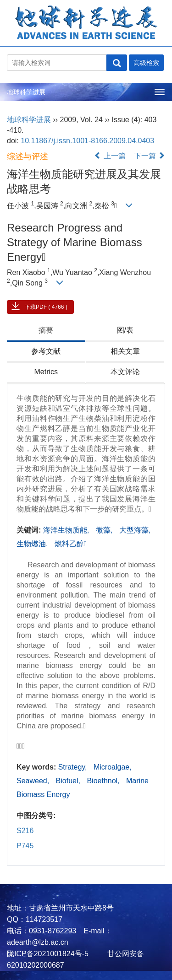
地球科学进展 (26, 92)
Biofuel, (69, 781)
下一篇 (150, 156)
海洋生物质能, (67, 530)
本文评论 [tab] (125, 372)
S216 (25, 831)
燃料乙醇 (71, 544)
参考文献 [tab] (46, 351)
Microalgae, (113, 767)
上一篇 (110, 156)
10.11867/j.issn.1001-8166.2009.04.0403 (87, 141)
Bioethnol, (104, 781)
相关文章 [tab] (125, 351)
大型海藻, (135, 530)
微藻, (105, 530)
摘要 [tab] (46, 330)
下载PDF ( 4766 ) (46, 307)
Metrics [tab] (46, 372)
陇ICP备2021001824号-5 (48, 954)
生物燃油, (33, 544)
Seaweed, (34, 781)
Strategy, (74, 767)
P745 (25, 846)
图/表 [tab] (125, 330)
